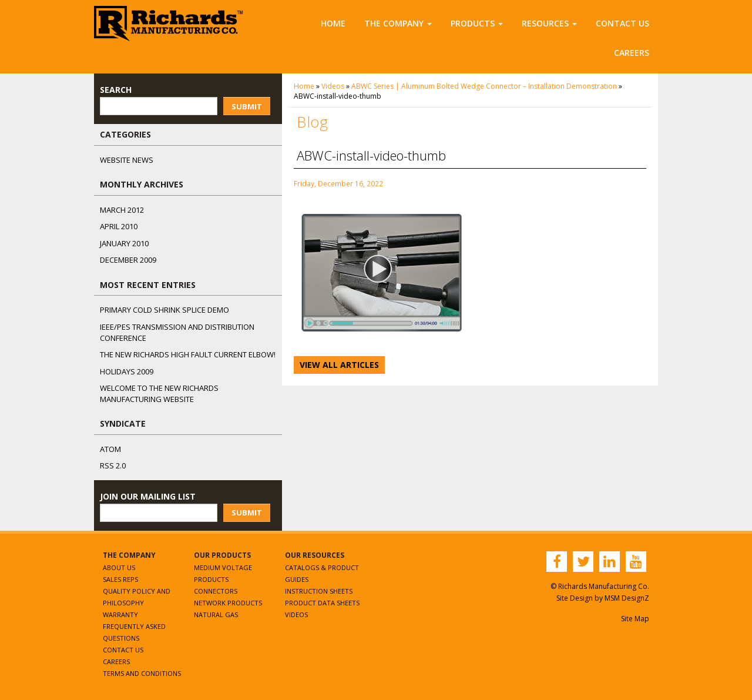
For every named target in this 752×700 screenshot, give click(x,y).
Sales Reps (120, 579)
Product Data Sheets (322, 603)
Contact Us (622, 23)
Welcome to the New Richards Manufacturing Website (159, 393)
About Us (119, 567)
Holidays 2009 (127, 371)
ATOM (110, 449)
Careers (632, 53)
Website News (127, 160)
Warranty (120, 614)
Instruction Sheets (319, 591)
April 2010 (119, 226)
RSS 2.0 (113, 465)
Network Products (228, 603)
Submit (247, 106)
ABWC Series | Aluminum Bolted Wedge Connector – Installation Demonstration (484, 86)
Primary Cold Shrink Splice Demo (164, 310)
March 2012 (122, 210)
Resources (549, 23)
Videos (333, 86)
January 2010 (124, 243)
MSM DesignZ (627, 598)
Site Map (635, 619)
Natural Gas (216, 614)
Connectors (216, 591)
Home (333, 23)
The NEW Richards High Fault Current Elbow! (188, 354)
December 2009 (128, 260)
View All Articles (339, 365)
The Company (398, 23)
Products (477, 23)
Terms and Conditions (142, 673)
